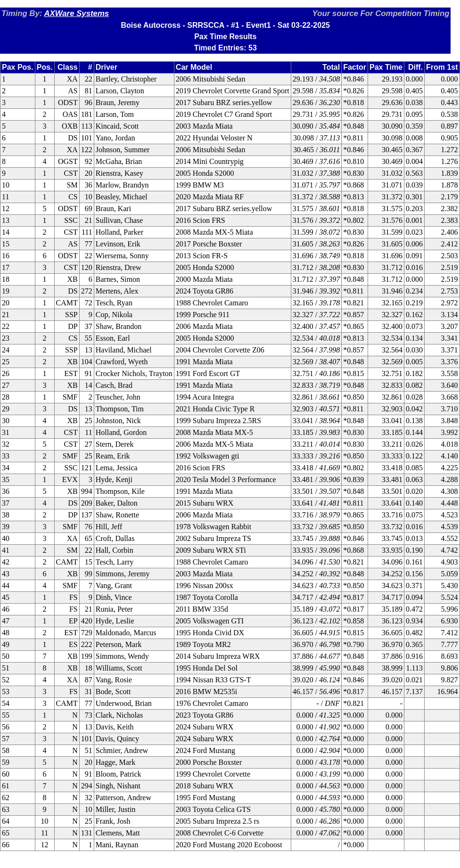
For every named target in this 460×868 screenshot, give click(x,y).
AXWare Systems (76, 13)
